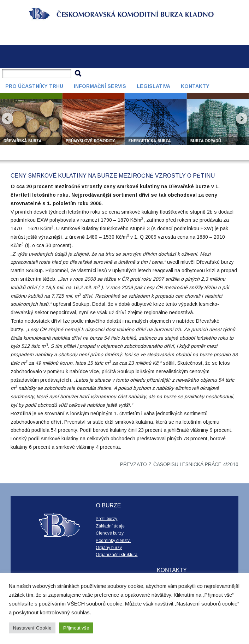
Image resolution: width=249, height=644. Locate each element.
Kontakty (195, 86)
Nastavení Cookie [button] (32, 628)
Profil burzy (106, 519)
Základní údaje (110, 526)
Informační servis (100, 86)
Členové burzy (110, 533)
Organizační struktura (117, 555)
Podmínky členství (113, 541)
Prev (7, 119)
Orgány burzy (109, 548)
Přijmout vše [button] (76, 628)
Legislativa (153, 86)
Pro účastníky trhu (34, 86)
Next (242, 119)
